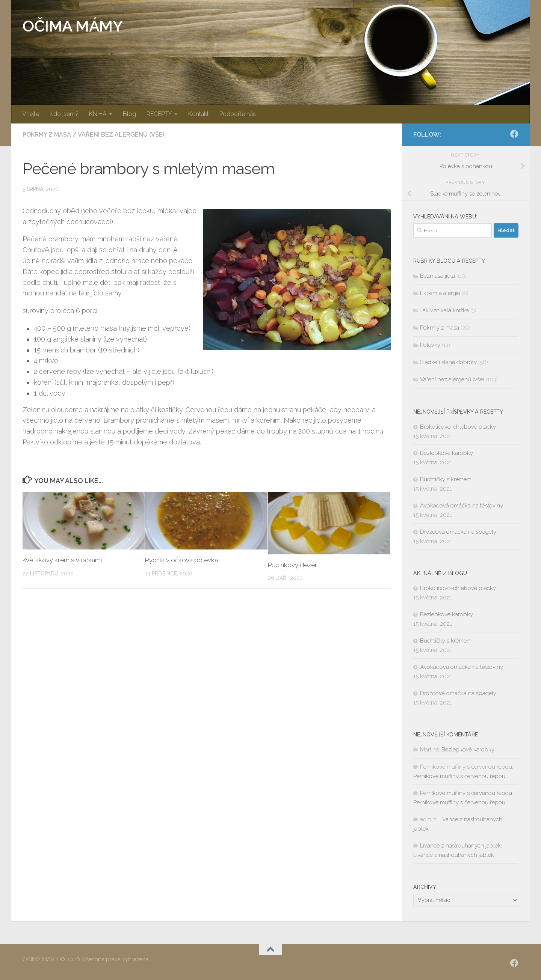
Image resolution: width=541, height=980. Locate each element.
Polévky (430, 345)
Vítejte (31, 114)
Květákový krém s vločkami (62, 560)
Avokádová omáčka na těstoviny (462, 506)
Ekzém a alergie (440, 293)
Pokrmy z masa (47, 135)
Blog (129, 114)
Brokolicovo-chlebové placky (458, 427)
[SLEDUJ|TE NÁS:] (514, 134)
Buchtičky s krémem (446, 479)
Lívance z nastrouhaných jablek (460, 846)
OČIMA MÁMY (73, 26)
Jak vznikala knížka (444, 310)
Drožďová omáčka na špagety (458, 532)
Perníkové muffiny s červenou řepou (459, 776)
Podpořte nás (238, 114)
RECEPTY (159, 114)
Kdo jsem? (64, 114)
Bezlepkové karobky (447, 453)
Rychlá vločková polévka (181, 560)
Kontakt (199, 114)
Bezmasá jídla (437, 276)
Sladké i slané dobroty (448, 362)
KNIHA (98, 114)
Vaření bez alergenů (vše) (121, 135)
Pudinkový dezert (294, 565)
